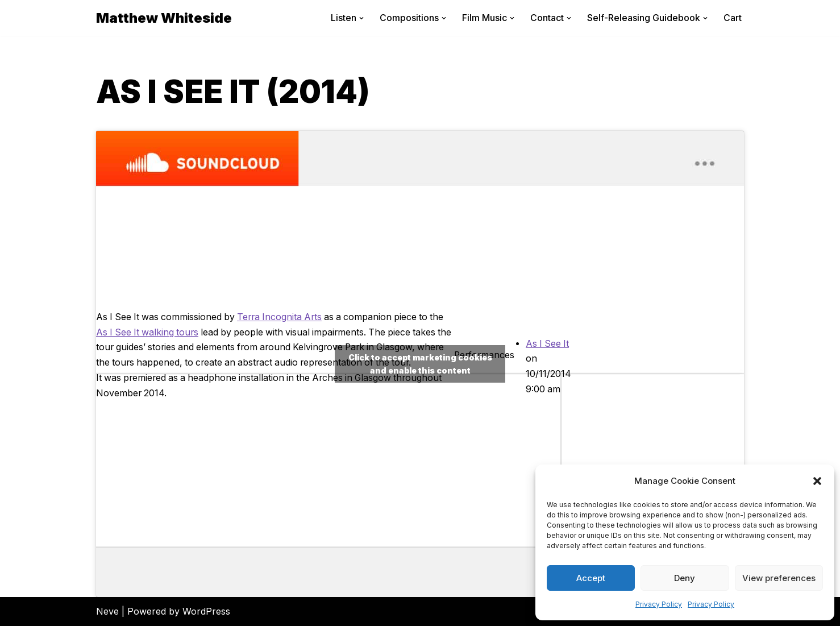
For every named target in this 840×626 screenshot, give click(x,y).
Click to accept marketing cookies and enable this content (420, 364)
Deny (685, 578)
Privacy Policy (659, 604)
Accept (591, 578)
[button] (817, 481)
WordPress (206, 611)
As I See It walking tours (165, 325)
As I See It (548, 343)
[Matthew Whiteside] (164, 18)
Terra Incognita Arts (285, 309)
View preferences (779, 578)
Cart (733, 18)
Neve (107, 611)
